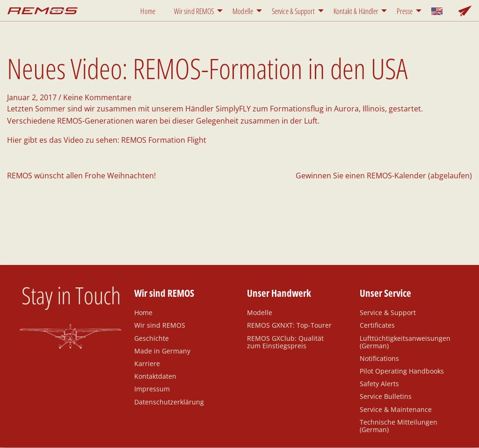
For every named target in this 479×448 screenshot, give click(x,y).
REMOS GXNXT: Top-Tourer (289, 325)
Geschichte (152, 338)
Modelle (243, 11)
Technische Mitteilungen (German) (399, 426)
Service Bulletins (386, 396)
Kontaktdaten (155, 376)
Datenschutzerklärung (169, 402)
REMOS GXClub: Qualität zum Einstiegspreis (285, 342)
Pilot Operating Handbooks (402, 371)
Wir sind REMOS (194, 11)
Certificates (377, 325)
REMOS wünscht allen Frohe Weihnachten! (81, 176)
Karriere (147, 363)
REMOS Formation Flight (164, 140)
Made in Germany (162, 351)
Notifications (379, 358)
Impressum (152, 389)
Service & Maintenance (396, 409)
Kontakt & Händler (356, 11)
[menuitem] (149, 11)
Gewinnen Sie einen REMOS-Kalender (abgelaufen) (384, 176)
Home (148, 11)
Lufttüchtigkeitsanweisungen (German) (405, 342)
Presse (405, 11)
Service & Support (293, 11)
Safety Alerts (379, 383)
